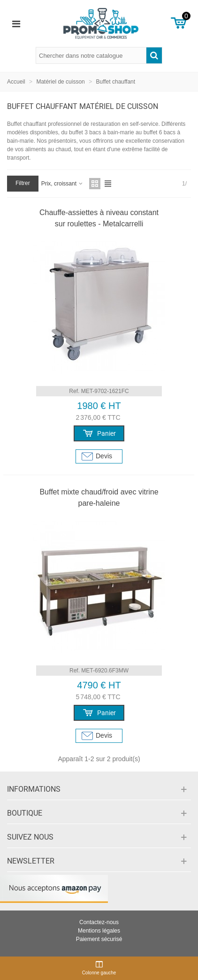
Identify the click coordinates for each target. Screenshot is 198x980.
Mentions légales (99, 931)
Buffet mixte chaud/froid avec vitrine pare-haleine (99, 498)
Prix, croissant (63, 184)
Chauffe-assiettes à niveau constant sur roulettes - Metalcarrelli (99, 218)
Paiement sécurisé (99, 939)
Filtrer (23, 183)
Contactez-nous (99, 922)
